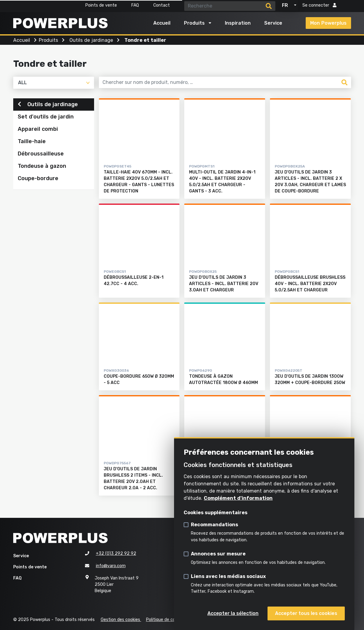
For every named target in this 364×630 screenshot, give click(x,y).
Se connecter (319, 5)
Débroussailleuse (41, 155)
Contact (162, 5)
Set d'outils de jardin (46, 118)
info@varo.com (111, 566)
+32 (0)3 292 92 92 (116, 553)
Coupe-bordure (38, 179)
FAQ (135, 5)
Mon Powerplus (328, 23)
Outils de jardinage (48, 105)
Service (273, 23)
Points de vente (101, 5)
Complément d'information (238, 498)
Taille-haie (32, 142)
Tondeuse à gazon (42, 167)
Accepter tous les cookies (306, 613)
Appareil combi (38, 130)
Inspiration (238, 23)
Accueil (162, 23)
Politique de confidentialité (173, 620)
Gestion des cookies (121, 620)
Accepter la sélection (233, 613)
